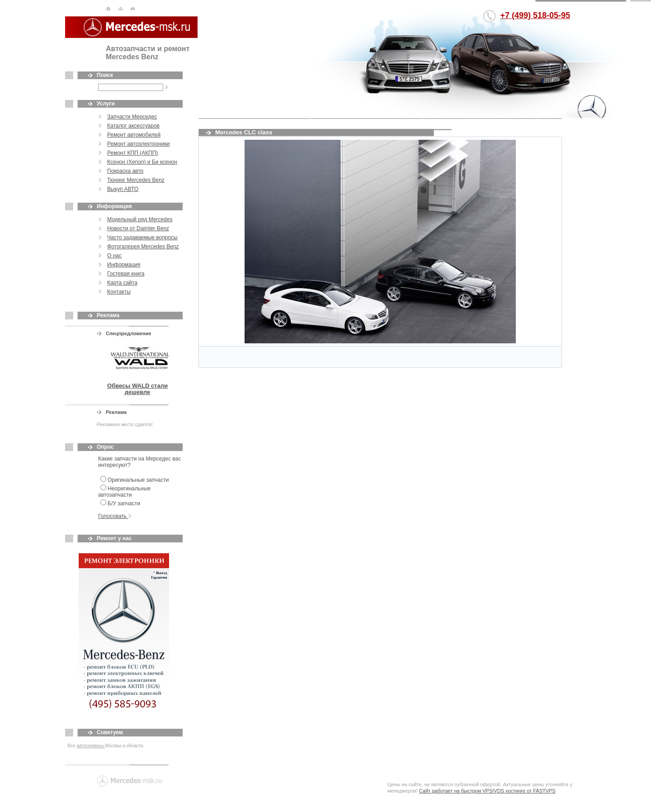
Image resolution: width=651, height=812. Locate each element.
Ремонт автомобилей (134, 135)
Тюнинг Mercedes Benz (136, 180)
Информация (124, 265)
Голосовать (115, 516)
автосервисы (91, 746)
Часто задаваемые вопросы (142, 237)
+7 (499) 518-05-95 (535, 15)
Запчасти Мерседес (132, 117)
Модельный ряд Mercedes (140, 219)
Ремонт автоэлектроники (138, 144)
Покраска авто (125, 171)
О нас (114, 256)
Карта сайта (122, 283)
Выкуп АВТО (123, 189)
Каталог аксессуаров (133, 126)
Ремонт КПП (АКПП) (132, 153)
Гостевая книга (126, 274)
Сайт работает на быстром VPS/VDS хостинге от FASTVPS (487, 791)
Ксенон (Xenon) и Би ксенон (142, 162)
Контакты (119, 292)
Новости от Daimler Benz (138, 228)
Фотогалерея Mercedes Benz (143, 247)
